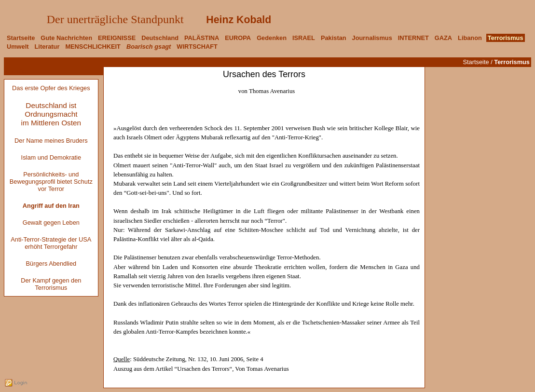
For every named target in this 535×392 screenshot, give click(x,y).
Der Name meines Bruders (51, 141)
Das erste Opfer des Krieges (51, 88)
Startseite (476, 62)
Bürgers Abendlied (51, 264)
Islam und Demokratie (51, 157)
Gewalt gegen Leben (51, 223)
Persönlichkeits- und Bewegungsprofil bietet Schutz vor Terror (51, 182)
